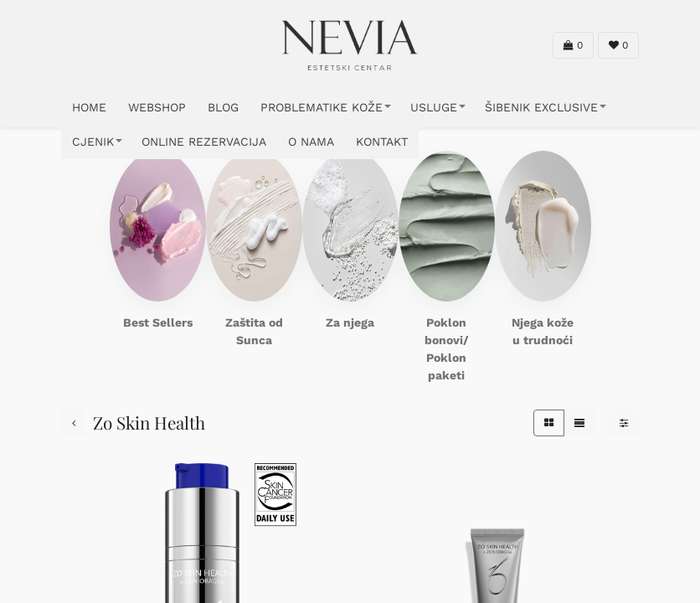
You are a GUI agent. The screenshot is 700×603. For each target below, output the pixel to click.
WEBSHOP (157, 107)
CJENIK (93, 142)
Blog (223, 107)
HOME (89, 107)
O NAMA (311, 142)
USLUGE (434, 107)
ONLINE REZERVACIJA (204, 142)
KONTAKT (382, 142)
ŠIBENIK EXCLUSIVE (541, 107)
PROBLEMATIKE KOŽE (322, 107)
